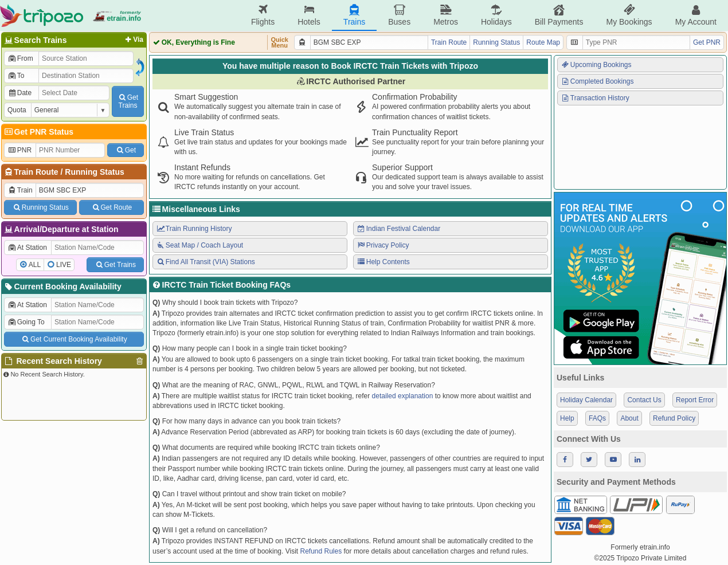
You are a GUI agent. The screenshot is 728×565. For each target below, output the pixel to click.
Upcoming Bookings (596, 65)
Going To (26, 322)
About (629, 418)
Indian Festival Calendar (398, 229)
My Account (696, 15)
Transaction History (595, 98)
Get (126, 150)
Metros (446, 15)
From (20, 58)
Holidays (496, 15)
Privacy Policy (383, 245)
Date (19, 93)
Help (567, 418)
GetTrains (128, 101)
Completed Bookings (597, 81)
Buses (399, 15)
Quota (17, 110)
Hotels (309, 15)
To (16, 76)
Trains (354, 15)
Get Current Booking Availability (74, 339)
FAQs (597, 418)
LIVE (64, 265)
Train (20, 190)
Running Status (94, 172)
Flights (263, 15)
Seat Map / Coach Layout (199, 245)
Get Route (111, 207)
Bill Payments (559, 15)
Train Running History (194, 229)
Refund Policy (674, 418)
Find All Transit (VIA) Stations (206, 262)
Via (133, 40)
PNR (19, 150)
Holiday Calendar (586, 400)
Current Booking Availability (62, 287)
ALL (35, 265)
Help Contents (383, 262)
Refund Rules (321, 551)
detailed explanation (403, 396)
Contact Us (644, 400)
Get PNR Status (38, 132)
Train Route (36, 172)
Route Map (543, 42)
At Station (27, 248)
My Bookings (629, 15)
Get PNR (707, 42)
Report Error (695, 400)
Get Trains (115, 265)
